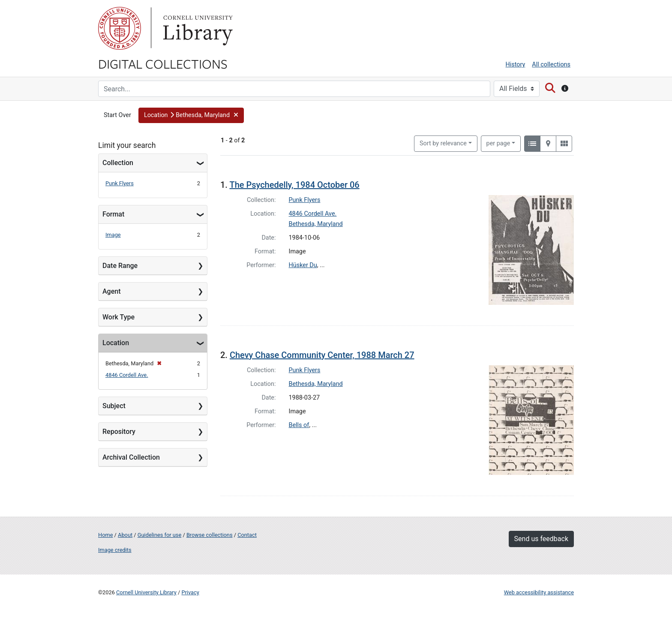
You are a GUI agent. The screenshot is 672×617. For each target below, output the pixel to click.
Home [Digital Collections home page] (105, 535)
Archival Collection (131, 457)
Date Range (120, 266)
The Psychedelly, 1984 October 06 (294, 185)
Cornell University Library (146, 592)
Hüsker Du (303, 265)
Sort (443, 143)
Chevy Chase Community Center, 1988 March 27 (322, 355)
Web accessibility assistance (539, 592)
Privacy (190, 592)
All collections (551, 65)
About (125, 535)
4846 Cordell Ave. (127, 375)
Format (113, 214)
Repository (119, 432)
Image (113, 235)
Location (116, 343)
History (516, 65)
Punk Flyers (120, 183)
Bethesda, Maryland (316, 224)
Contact (247, 535)
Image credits (115, 550)
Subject (114, 406)
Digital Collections (163, 63)
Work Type (118, 317)
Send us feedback (541, 539)
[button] (191, 115)
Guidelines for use (159, 535)
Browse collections (210, 535)
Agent (111, 291)
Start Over (117, 115)
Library (197, 28)
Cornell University (120, 28)
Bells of (299, 425)
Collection (118, 163)
